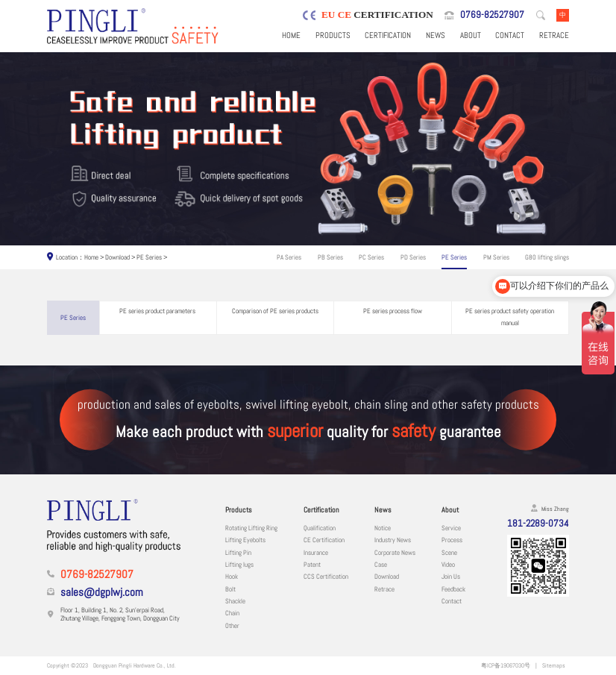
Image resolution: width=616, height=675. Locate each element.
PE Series (149, 257)
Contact (510, 35)
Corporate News (395, 553)
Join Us (451, 577)
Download (117, 257)
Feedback (453, 589)
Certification (388, 35)
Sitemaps (554, 665)
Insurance (316, 553)
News (436, 35)
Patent (312, 565)
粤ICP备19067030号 (506, 665)
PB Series (330, 257)
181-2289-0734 (538, 523)
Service (451, 528)
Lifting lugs (239, 565)
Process (452, 540)
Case (381, 565)
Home (291, 35)
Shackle (235, 601)
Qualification (320, 528)
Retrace (554, 35)
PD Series (413, 257)
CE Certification (324, 540)
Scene (449, 553)
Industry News (393, 540)
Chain (232, 613)
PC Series (371, 257)
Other (232, 626)
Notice (383, 528)
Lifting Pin (238, 553)
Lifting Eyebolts (245, 540)
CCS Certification (326, 577)
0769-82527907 (492, 15)
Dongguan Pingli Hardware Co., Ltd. (135, 665)
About (471, 35)
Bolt (230, 589)
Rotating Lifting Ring (251, 528)
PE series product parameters (157, 311)
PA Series (289, 257)
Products (333, 35)
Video (448, 565)
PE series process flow (393, 311)
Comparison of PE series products (275, 311)
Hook (232, 577)
